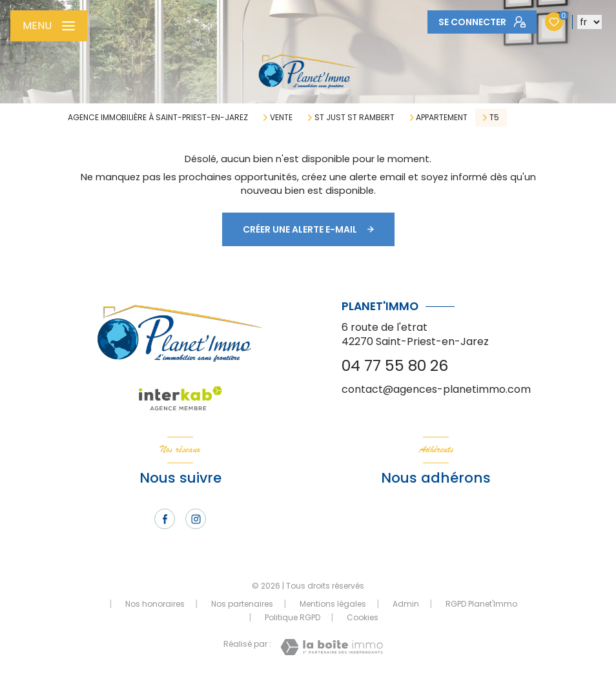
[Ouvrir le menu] (49, 26)
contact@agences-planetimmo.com (436, 389)
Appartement (442, 118)
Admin (406, 604)
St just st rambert (354, 118)
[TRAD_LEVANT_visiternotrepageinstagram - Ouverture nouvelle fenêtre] (196, 519)
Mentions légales (333, 604)
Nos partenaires (242, 604)
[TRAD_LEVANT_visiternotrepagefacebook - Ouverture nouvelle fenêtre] (165, 519)
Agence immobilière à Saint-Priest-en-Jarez (158, 117)
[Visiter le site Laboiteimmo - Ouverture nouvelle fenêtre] (332, 647)
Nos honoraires (155, 604)
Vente (281, 118)
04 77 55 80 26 (395, 365)
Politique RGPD (293, 617)
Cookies (363, 618)
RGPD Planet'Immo (481, 604)
